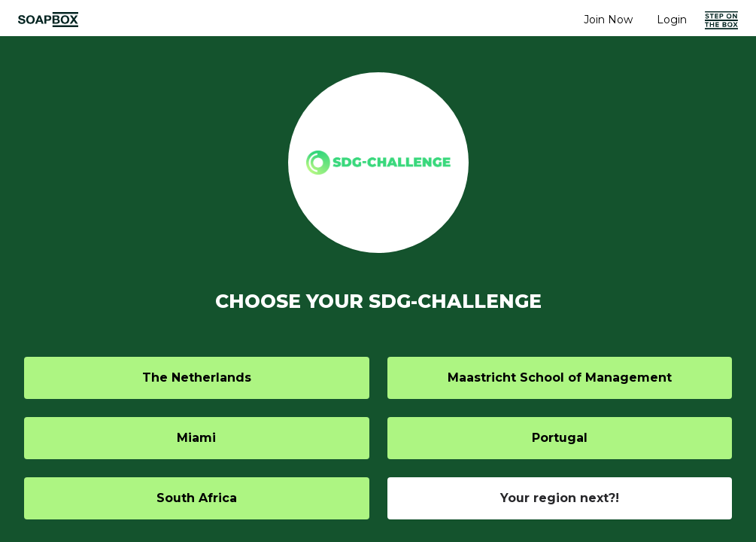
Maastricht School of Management (560, 378)
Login (672, 20)
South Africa (197, 498)
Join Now (608, 20)
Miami (196, 438)
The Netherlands (197, 378)
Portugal (560, 438)
